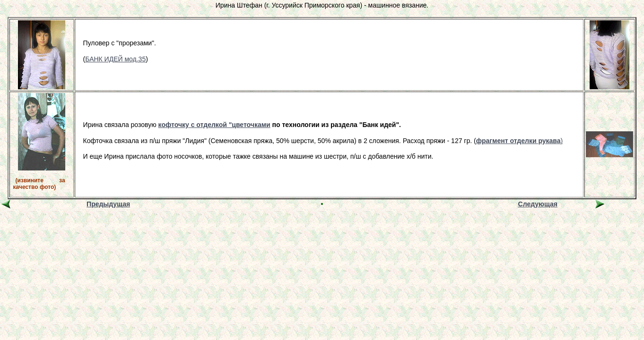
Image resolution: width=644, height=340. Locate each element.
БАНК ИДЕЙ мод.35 (115, 59)
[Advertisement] (322, 231)
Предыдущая (108, 204)
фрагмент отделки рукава (518, 141)
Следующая (538, 204)
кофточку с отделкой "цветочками (214, 125)
